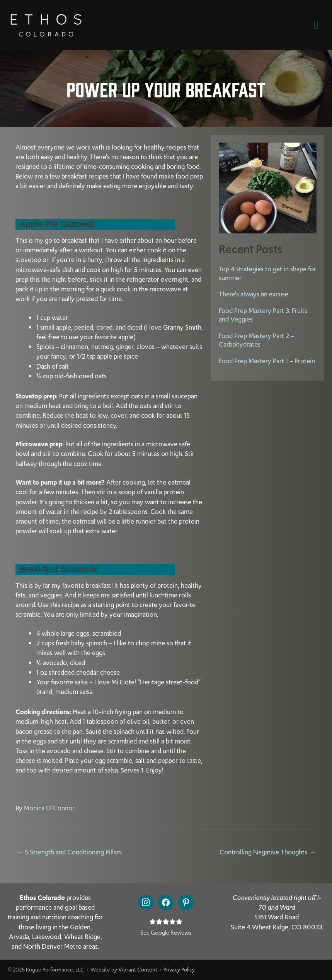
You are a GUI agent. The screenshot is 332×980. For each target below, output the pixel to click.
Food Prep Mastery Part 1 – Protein (267, 361)
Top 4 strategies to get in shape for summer (267, 273)
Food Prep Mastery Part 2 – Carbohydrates (256, 340)
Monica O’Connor (49, 808)
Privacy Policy (179, 970)
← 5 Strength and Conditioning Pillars (69, 852)
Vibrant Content (138, 970)
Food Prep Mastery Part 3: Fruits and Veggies (263, 315)
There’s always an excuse (254, 294)
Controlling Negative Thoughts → (268, 852)
